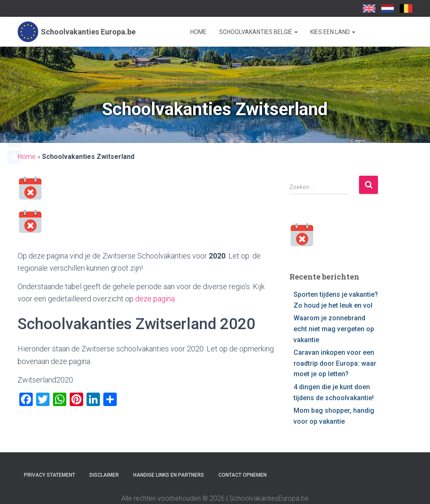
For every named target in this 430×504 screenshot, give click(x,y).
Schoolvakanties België (258, 32)
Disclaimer (104, 475)
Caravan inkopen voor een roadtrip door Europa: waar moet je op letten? (335, 363)
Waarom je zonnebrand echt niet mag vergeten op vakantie (334, 329)
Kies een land (333, 32)
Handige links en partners (169, 475)
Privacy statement (50, 475)
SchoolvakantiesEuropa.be (406, 8)
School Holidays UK (369, 8)
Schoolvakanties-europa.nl (388, 8)
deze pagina (155, 299)
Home (198, 32)
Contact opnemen (243, 475)
